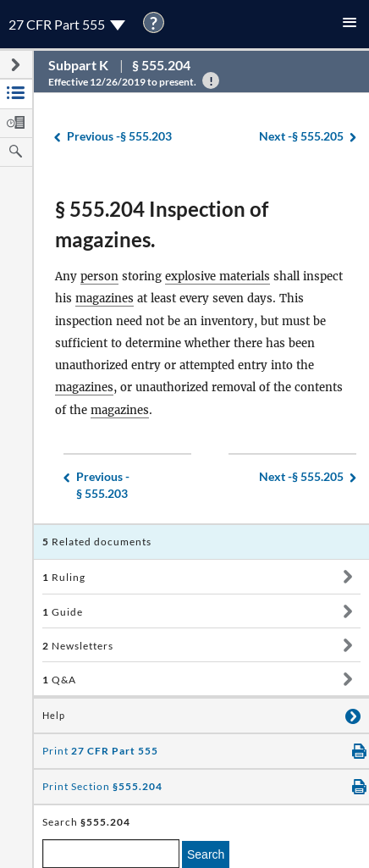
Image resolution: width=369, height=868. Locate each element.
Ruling (64, 577)
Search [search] (206, 854)
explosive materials (218, 276)
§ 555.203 (119, 137)
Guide (63, 612)
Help (54, 716)
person (99, 276)
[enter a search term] (111, 854)
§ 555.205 (301, 137)
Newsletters (78, 646)
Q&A (59, 680)
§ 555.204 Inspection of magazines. (162, 224)
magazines (105, 299)
